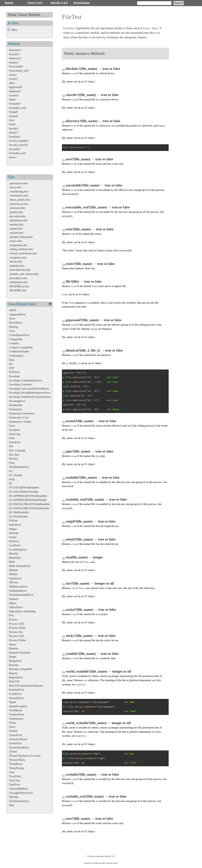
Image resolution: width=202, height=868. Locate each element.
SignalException (18, 706)
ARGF (13, 310)
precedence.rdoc (18, 278)
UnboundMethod (18, 789)
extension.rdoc (18, 208)
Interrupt (14, 533)
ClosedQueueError (19, 335)
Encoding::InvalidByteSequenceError (30, 393)
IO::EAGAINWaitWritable (24, 492)
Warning (14, 797)
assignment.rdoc (18, 245)
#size (12, 120)
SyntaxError (16, 735)
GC (11, 471)
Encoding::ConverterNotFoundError (29, 389)
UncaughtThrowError (21, 793)
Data (12, 360)
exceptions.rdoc (18, 257)
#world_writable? (19, 145)
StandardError (17, 714)
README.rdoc (18, 290)
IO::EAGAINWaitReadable (24, 487)
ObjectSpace (16, 607)
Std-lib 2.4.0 (59, 3)
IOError (13, 520)
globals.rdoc (16, 212)
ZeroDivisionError (19, 801)
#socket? (14, 128)
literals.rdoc (16, 261)
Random (14, 648)
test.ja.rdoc (16, 187)
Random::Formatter (20, 653)
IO (10, 483)
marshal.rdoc (17, 224)
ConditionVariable (19, 351)
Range (12, 657)
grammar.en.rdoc (19, 183)
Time (12, 772)
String (12, 723)
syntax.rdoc (16, 241)
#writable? (15, 149)
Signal (12, 702)
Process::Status (17, 628)
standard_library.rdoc (21, 237)
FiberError (15, 442)
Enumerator (15, 409)
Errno (12, 426)
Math (12, 562)
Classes (22, 15)
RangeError (15, 661)
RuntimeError (17, 690)
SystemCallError (18, 739)
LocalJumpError (18, 549)
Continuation (16, 356)
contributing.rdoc (19, 191)
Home (9, 3)
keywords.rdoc (18, 216)
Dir (11, 364)
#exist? (13, 75)
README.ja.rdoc (19, 286)
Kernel (13, 537)
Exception (14, 430)
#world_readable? (19, 141)
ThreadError (16, 764)
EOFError (14, 372)
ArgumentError (17, 314)
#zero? (13, 157)
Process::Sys (16, 632)
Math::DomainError (20, 566)
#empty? (14, 62)
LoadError (15, 545)
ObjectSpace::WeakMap (22, 611)
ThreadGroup (16, 768)
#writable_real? (18, 153)
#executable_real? (19, 71)
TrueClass (14, 780)
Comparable (16, 339)
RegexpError (16, 677)
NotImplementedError (21, 595)
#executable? (16, 66)
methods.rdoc (17, 266)
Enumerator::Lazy (19, 417)
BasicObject (16, 323)
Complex (14, 343)
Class (12, 331)
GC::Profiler (16, 475)
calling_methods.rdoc (21, 249)
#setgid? (14, 112)
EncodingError (17, 401)
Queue (13, 644)
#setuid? (14, 116)
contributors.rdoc (19, 195)
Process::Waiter (18, 640)
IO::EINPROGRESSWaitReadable (28, 496)
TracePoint (15, 776)
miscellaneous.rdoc (20, 270)
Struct (12, 727)
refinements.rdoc (19, 282)
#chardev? (15, 54)
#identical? (15, 91)
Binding (13, 327)
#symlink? (15, 137)
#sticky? (14, 132)
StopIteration (16, 719)
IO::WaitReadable (19, 512)
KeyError (14, 541)
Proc (11, 615)
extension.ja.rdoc (19, 204)
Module (13, 574)
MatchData (15, 558)
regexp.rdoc (16, 228)
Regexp (13, 673)
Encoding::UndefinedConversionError (30, 397)
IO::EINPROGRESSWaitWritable (28, 500)
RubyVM (14, 681)
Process (13, 620)
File (11, 446)
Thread (13, 751)
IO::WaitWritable (18, 516)
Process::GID (16, 624)
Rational (14, 665)
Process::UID (16, 636)
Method (13, 570)
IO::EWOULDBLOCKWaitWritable (29, 508)
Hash (12, 479)
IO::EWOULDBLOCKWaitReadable (29, 504)
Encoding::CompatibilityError (25, 380)
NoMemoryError (18, 586)
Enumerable (16, 405)
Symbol (13, 731)
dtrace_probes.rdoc (20, 200)
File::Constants (17, 450)
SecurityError (16, 698)
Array (12, 318)
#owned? (14, 95)
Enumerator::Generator (22, 413)
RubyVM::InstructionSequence (26, 686)
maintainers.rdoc (19, 220)
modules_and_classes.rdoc (24, 274)
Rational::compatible (20, 669)
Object (13, 603)
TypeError (15, 784)
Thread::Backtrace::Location (25, 756)
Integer (13, 529)
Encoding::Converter (20, 384)
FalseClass (15, 434)
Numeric (14, 599)
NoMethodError (18, 591)
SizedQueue (16, 710)
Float (12, 463)
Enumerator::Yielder (20, 422)
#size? (12, 124)
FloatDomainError (19, 467)
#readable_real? (18, 108)
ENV (12, 368)
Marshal (13, 553)
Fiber (12, 438)
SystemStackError (19, 747)
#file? (12, 83)
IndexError (15, 525)
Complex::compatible (21, 347)
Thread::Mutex (17, 760)
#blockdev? (15, 50)
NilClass (14, 582)
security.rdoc (17, 233)
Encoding (14, 376)
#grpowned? (16, 87)
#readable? (15, 104)
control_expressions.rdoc (23, 253)
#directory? (15, 58)
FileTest (13, 459)
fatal (11, 805)
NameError (15, 578)
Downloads (81, 3)
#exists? (13, 79)
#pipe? (13, 99)
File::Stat (14, 455)
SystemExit (15, 743)
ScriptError (15, 694)
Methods (34, 15)
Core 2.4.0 (35, 3)
